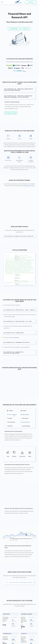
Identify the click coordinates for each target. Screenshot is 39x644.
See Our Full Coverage (11, 96)
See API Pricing (14, 29)
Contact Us (31, 2)
